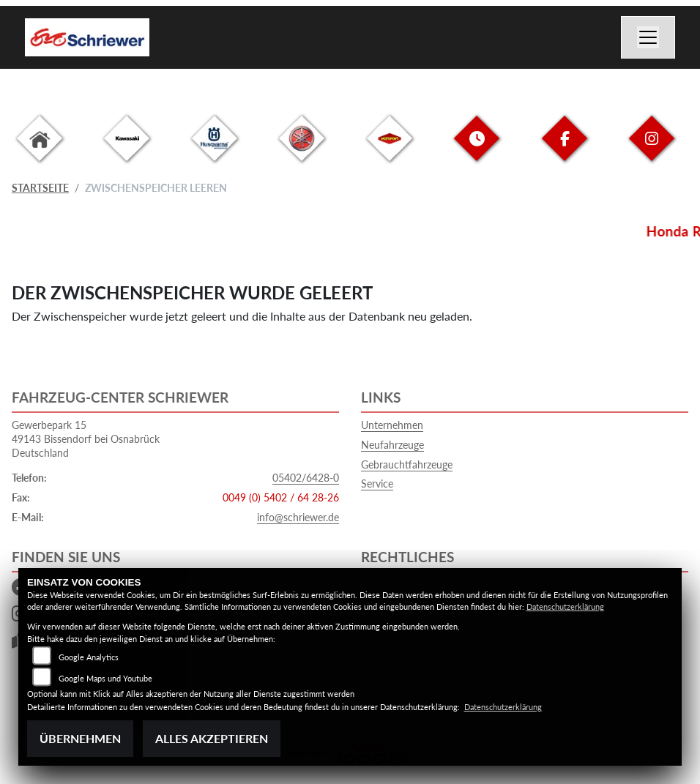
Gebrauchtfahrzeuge (407, 464)
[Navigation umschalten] (648, 37)
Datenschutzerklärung (565, 606)
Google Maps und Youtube (105, 678)
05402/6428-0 (306, 478)
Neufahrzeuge (392, 445)
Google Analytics (89, 657)
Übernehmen (80, 738)
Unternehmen (392, 425)
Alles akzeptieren (212, 738)
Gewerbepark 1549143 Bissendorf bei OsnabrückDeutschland (86, 438)
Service (377, 484)
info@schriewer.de (298, 517)
